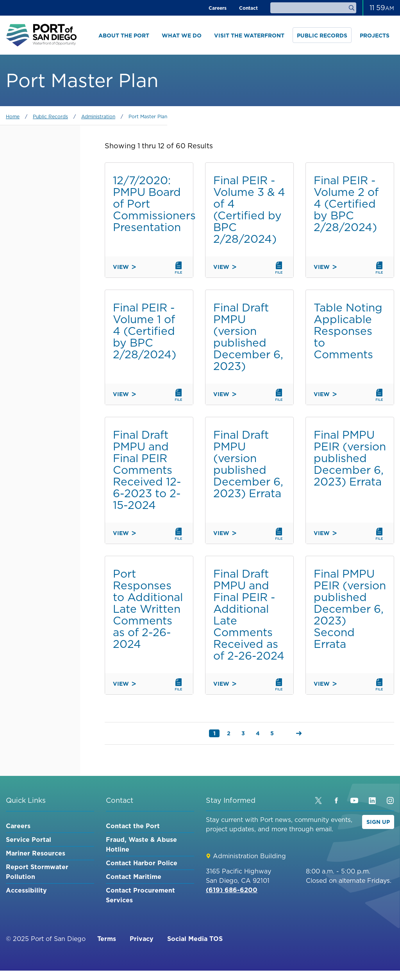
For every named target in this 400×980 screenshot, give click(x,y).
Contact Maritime (134, 877)
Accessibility (26, 890)
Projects (375, 36)
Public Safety (37, 425)
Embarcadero (37, 248)
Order (16, 509)
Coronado (31, 328)
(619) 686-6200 (232, 890)
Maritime (28, 392)
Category (22, 199)
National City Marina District (40, 265)
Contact (248, 8)
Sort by (18, 472)
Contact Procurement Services (140, 895)
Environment (36, 453)
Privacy (142, 939)
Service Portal (29, 839)
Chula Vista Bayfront (34, 345)
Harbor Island (38, 314)
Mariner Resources (36, 853)
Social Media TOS (195, 939)
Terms (107, 939)
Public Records (322, 36)
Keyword (21, 162)
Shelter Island (38, 301)
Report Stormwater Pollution (37, 872)
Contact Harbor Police (142, 863)
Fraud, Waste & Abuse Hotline (141, 844)
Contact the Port (133, 826)
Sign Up (378, 822)
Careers (218, 8)
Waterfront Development (36, 410)
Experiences (34, 439)
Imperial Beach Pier (38, 285)
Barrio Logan (37, 361)
